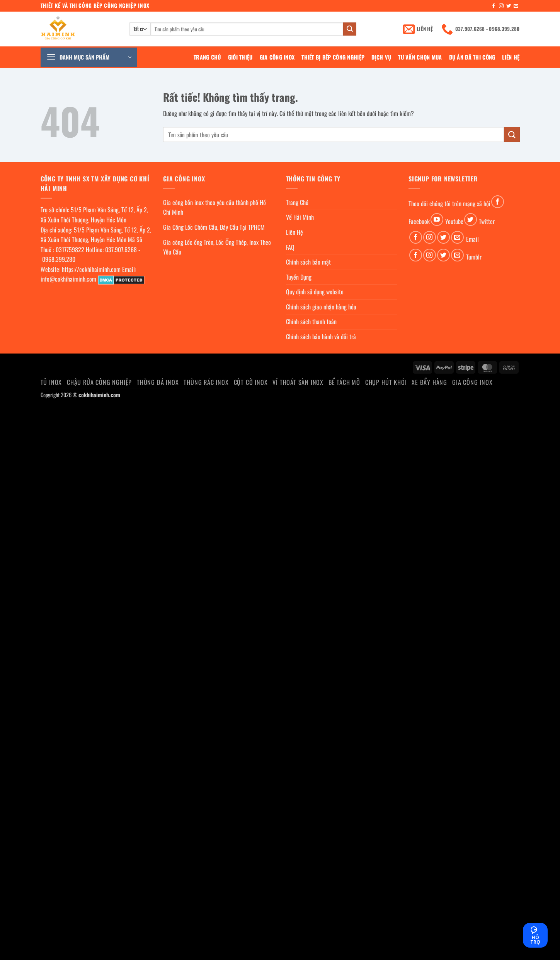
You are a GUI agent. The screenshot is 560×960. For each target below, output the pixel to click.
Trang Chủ (207, 57)
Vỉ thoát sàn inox (298, 382)
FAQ (290, 247)
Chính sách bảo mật (308, 262)
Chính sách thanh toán (311, 321)
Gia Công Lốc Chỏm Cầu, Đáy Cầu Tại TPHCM (214, 227)
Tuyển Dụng (299, 277)
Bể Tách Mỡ (344, 382)
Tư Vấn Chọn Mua (420, 57)
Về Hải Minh (300, 217)
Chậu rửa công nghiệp (99, 382)
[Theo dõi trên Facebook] (494, 6)
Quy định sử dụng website (315, 292)
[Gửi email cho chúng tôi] (516, 6)
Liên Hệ (511, 57)
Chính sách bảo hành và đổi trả (321, 337)
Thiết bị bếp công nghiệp (333, 57)
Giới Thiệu (240, 57)
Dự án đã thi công (472, 57)
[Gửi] (350, 29)
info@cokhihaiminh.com (68, 279)
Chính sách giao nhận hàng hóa (321, 307)
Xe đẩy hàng (429, 382)
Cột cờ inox (251, 382)
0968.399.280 (59, 259)
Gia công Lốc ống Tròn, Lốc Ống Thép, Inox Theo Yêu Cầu (217, 247)
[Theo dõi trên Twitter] (509, 6)
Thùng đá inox (158, 382)
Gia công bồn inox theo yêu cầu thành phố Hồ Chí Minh (214, 207)
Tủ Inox (51, 382)
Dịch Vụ (381, 57)
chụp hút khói (386, 382)
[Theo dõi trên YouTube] (437, 220)
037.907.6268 (121, 249)
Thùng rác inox (206, 382)
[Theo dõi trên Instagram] (501, 6)
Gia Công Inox (277, 57)
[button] (89, 57)
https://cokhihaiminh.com (91, 269)
